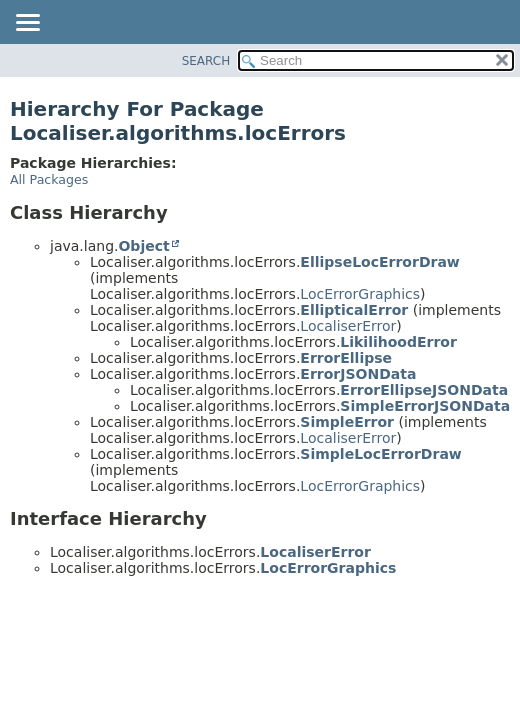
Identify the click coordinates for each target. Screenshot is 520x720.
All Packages (49, 179)
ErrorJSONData (358, 374)
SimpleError (347, 422)
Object (143, 246)
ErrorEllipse (346, 358)
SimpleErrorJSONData (425, 406)
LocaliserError (348, 326)
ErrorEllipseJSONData (424, 390)
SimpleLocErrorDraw (380, 454)
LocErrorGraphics (360, 294)
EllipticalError (354, 310)
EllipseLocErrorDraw (379, 262)
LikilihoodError (398, 342)
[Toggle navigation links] (27, 24)
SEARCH (206, 61)
